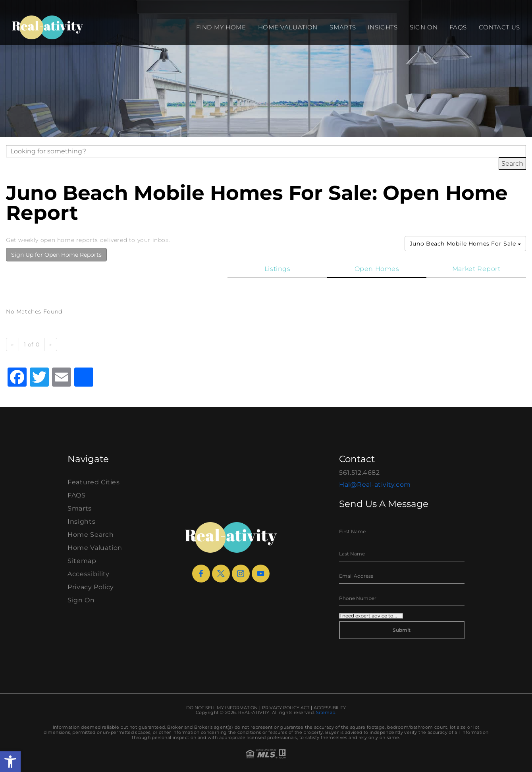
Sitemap (82, 561)
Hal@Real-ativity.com (375, 485)
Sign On (424, 27)
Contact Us (499, 27)
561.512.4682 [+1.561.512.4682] (359, 473)
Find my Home (221, 27)
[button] (10, 762)
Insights (383, 27)
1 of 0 (32, 344)
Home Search (91, 535)
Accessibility (88, 574)
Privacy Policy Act (286, 708)
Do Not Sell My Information (222, 708)
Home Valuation (288, 27)
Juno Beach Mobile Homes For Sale (465, 244)
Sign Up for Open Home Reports (56, 255)
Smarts (343, 27)
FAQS (458, 27)
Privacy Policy (91, 587)
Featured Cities (94, 482)
